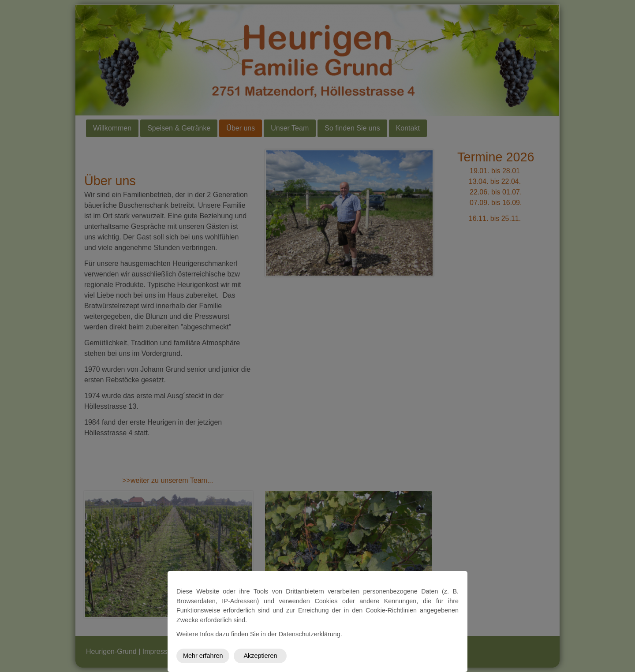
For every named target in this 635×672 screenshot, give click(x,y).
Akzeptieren (260, 656)
